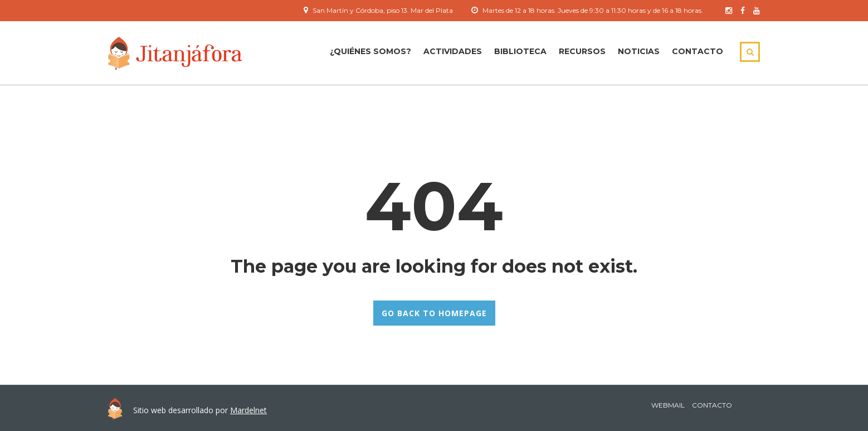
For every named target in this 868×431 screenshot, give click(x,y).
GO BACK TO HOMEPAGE (434, 313)
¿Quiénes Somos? (370, 51)
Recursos (582, 51)
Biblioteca (520, 51)
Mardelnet (248, 410)
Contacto (698, 51)
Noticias (639, 51)
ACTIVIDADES (453, 51)
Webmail (668, 405)
